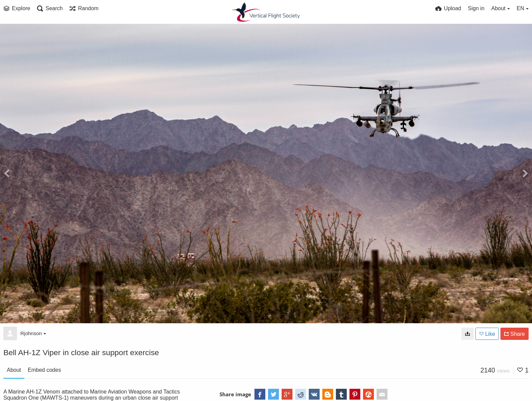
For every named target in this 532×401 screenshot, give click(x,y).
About (14, 370)
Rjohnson (33, 333)
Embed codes (44, 370)
